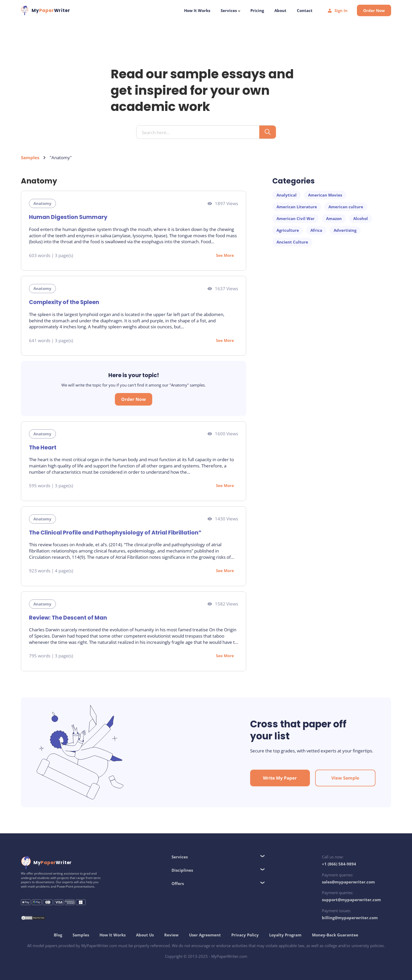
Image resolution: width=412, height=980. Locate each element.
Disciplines (182, 870)
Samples (30, 158)
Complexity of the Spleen (64, 302)
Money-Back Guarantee (335, 935)
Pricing (257, 10)
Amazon (334, 218)
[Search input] (200, 132)
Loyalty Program (285, 935)
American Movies (325, 195)
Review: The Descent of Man (68, 618)
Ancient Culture (292, 242)
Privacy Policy (245, 935)
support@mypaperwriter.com (351, 900)
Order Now (374, 10)
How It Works (197, 10)
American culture (346, 207)
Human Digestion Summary (68, 217)
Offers (178, 883)
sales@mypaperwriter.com (348, 882)
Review (171, 935)
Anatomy (42, 203)
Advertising (345, 230)
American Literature (297, 207)
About (280, 10)
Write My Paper (280, 778)
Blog (58, 935)
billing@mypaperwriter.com (350, 918)
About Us (145, 935)
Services (230, 10)
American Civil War (296, 218)
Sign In (337, 11)
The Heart (43, 447)
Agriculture (288, 230)
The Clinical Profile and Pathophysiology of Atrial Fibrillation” (115, 533)
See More (225, 255)
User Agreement (205, 935)
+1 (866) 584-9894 (339, 864)
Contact (305, 10)
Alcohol (361, 218)
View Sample (345, 778)
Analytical (287, 195)
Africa (316, 230)
